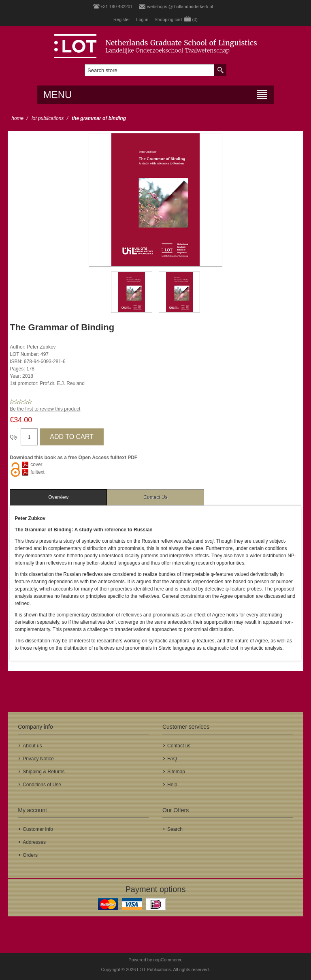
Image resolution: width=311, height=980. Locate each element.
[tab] (58, 497)
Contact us (179, 746)
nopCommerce (168, 960)
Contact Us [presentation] (155, 497)
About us (32, 746)
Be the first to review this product (45, 409)
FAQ (172, 759)
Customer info (38, 829)
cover (36, 464)
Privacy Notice (38, 759)
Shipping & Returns (44, 772)
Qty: (14, 437)
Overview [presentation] (58, 497)
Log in (142, 19)
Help (172, 785)
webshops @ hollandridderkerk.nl (180, 6)
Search (175, 829)
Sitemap (176, 772)
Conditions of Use (42, 785)
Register (122, 19)
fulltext (37, 472)
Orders (30, 855)
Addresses (34, 842)
